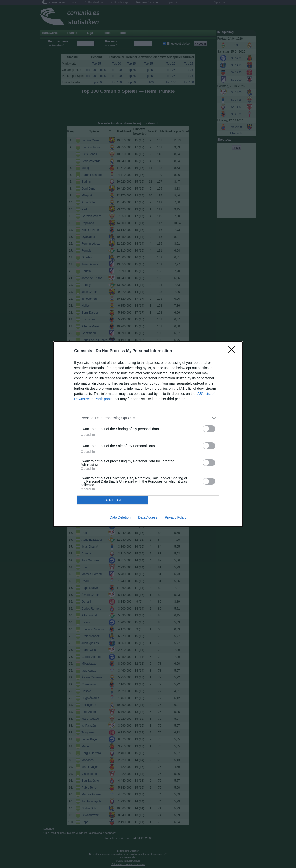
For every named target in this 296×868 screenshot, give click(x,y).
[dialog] (148, 434)
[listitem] (148, 418)
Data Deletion (120, 517)
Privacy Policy (176, 517)
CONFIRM (112, 500)
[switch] (209, 429)
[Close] (233, 351)
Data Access (148, 517)
